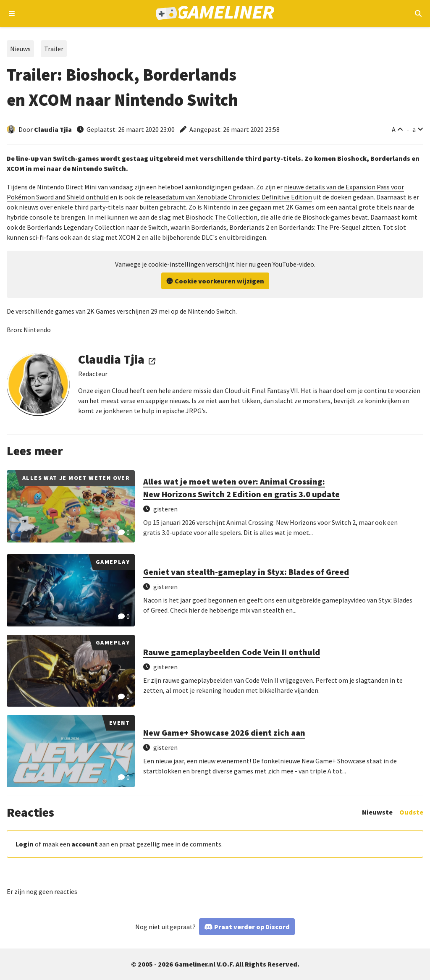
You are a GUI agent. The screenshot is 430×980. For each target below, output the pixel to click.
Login (25, 844)
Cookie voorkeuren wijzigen (219, 281)
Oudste (411, 812)
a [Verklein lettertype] (414, 129)
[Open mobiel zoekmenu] (418, 13)
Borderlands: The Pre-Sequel (320, 227)
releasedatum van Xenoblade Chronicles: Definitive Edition (228, 197)
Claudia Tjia (53, 129)
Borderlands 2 (249, 227)
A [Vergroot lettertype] (394, 129)
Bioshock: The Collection (222, 217)
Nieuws (20, 49)
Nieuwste (377, 812)
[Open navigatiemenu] (12, 13)
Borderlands (209, 227)
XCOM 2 (130, 237)
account (85, 844)
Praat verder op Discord (252, 927)
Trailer (54, 49)
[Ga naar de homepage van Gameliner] (215, 14)
